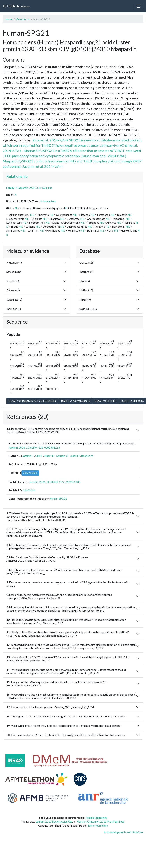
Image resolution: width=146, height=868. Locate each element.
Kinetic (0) (13, 281)
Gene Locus (23, 19)
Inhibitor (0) (14, 309)
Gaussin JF (62, 456)
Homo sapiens (48, 201)
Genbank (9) (87, 262)
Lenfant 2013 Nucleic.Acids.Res (54, 821)
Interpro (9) (86, 272)
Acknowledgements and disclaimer (124, 832)
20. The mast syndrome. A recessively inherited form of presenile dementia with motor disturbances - (67, 735)
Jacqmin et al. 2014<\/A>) (42, 166)
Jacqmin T (28, 456)
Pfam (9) (85, 281)
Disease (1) (13, 290)
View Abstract (30, 473)
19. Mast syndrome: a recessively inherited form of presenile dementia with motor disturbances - (64, 726)
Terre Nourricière (98, 826)
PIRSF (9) (85, 299)
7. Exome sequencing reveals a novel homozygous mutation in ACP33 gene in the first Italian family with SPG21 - (68, 584)
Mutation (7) (14, 262)
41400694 (29, 490)
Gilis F (39, 456)
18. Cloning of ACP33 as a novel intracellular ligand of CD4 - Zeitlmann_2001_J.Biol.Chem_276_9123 (66, 716)
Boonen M (87, 456)
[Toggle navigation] (138, 6)
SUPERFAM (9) (89, 309)
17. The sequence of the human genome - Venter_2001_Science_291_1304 (50, 707)
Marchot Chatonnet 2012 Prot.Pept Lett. (100, 821)
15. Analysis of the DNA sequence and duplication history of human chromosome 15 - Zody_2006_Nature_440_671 (57, 684)
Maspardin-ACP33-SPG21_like (34, 188)
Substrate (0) (14, 299)
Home (9, 19)
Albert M (49, 456)
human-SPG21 (58, 499)
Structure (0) (14, 272)
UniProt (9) (86, 290)
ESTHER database (16, 6)
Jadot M (75, 456)
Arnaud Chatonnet (96, 818)
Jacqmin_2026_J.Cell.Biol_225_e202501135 (34, 447)
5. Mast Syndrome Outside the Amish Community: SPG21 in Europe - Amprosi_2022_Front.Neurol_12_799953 (47, 559)
